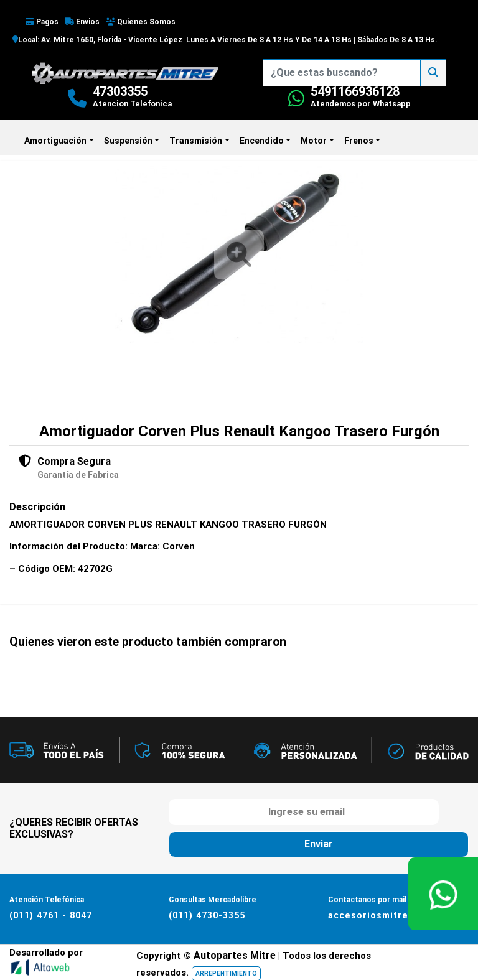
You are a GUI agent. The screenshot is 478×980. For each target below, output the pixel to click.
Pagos (42, 22)
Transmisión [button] (196, 141)
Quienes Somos (141, 22)
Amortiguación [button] (55, 141)
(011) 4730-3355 (207, 915)
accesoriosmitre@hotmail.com (401, 915)
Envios (82, 22)
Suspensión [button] (128, 141)
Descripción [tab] (37, 507)
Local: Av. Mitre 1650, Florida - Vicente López (97, 40)
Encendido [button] (262, 141)
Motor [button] (314, 141)
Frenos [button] (359, 141)
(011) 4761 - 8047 (50, 915)
